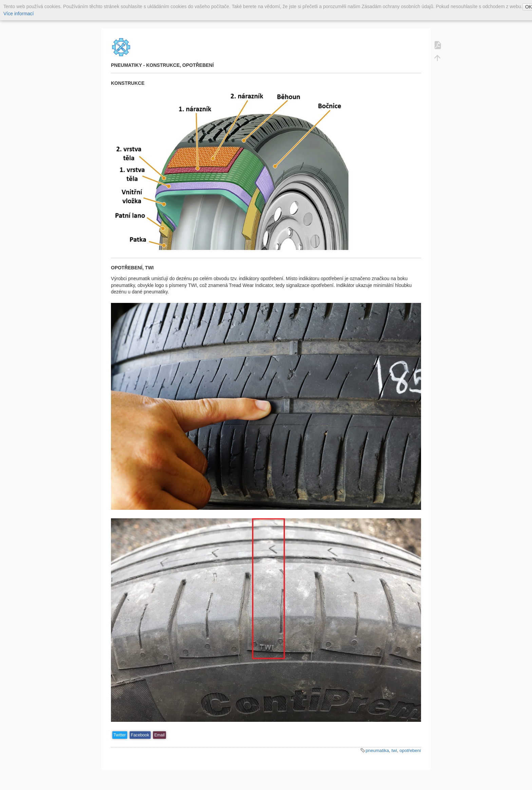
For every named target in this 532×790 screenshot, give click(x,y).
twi (394, 750)
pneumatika (377, 750)
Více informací (18, 14)
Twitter (120, 735)
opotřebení (410, 750)
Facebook (140, 735)
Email (160, 735)
